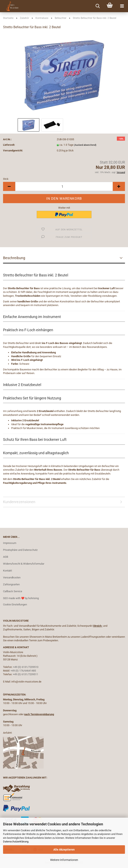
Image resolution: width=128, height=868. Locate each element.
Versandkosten (12, 577)
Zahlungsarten (11, 584)
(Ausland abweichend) (85, 145)
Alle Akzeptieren (64, 850)
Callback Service (13, 591)
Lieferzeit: (9, 145)
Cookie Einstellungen (15, 604)
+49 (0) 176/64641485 (23, 671)
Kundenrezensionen (19, 502)
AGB (6, 557)
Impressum (10, 543)
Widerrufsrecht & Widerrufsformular (24, 564)
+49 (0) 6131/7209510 (26, 667)
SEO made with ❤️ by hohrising (21, 598)
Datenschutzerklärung (16, 842)
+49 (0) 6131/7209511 (25, 674)
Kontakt (8, 571)
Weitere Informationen (64, 860)
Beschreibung (14, 258)
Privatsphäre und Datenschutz (20, 550)
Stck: (6, 179)
